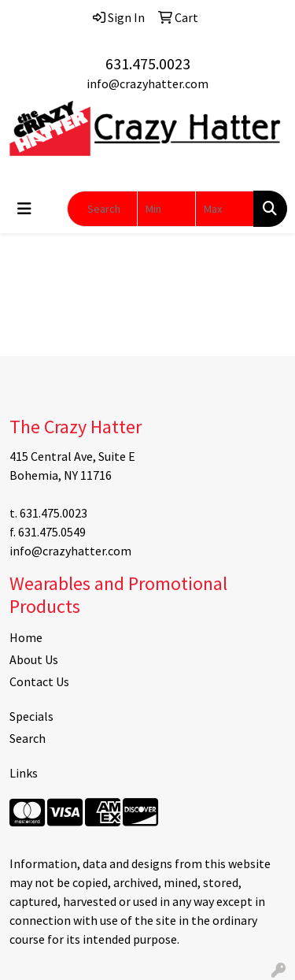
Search (28, 738)
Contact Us (39, 681)
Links (24, 773)
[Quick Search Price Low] (166, 209)
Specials (31, 716)
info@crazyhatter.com (147, 84)
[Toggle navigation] (24, 209)
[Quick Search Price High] (225, 209)
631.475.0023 (148, 63)
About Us (34, 659)
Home (26, 637)
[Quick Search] (102, 209)
